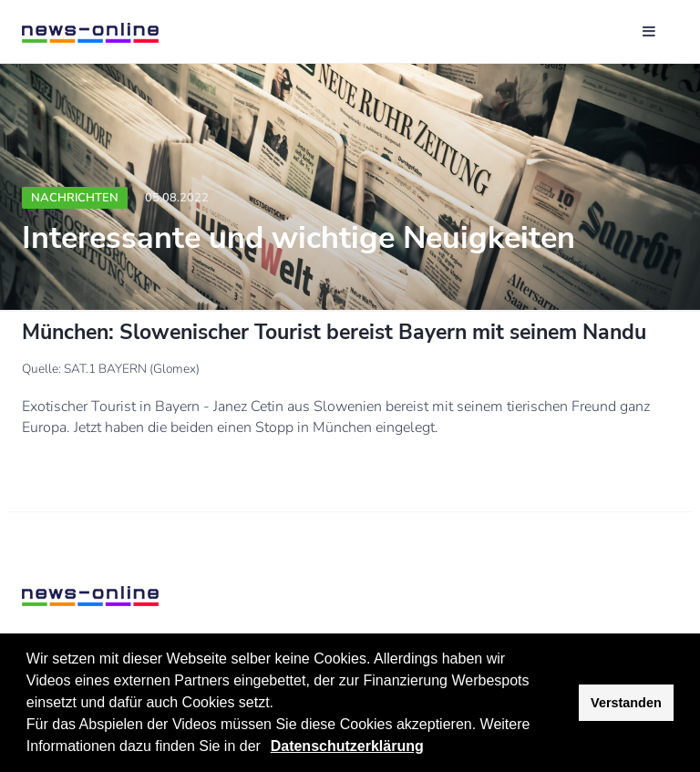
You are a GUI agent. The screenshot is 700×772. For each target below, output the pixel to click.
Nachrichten (75, 198)
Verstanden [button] (626, 703)
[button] (267, 748)
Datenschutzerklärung (347, 746)
